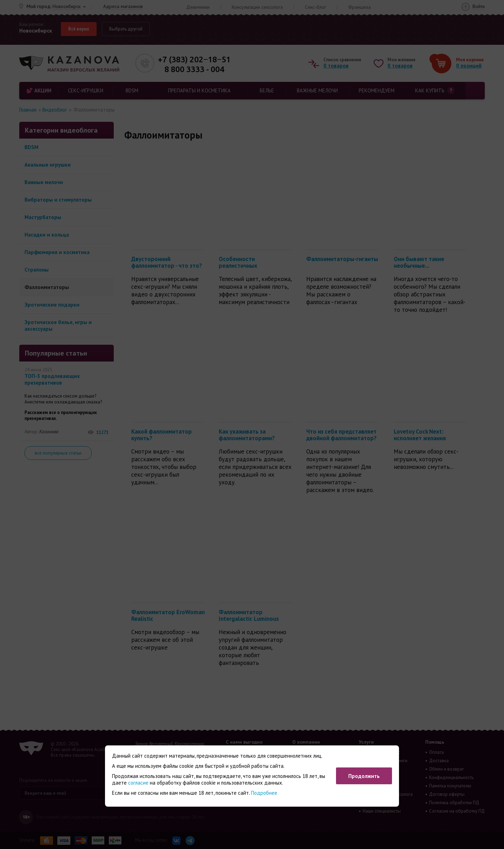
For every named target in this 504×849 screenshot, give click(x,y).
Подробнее (264, 793)
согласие (138, 783)
